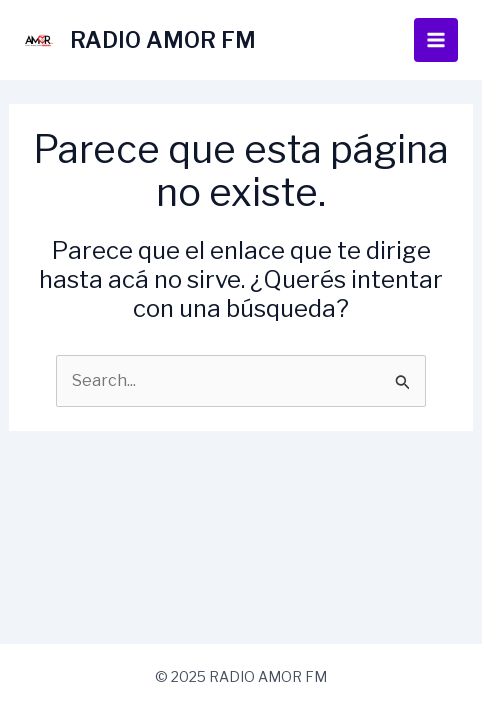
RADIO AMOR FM (163, 40)
